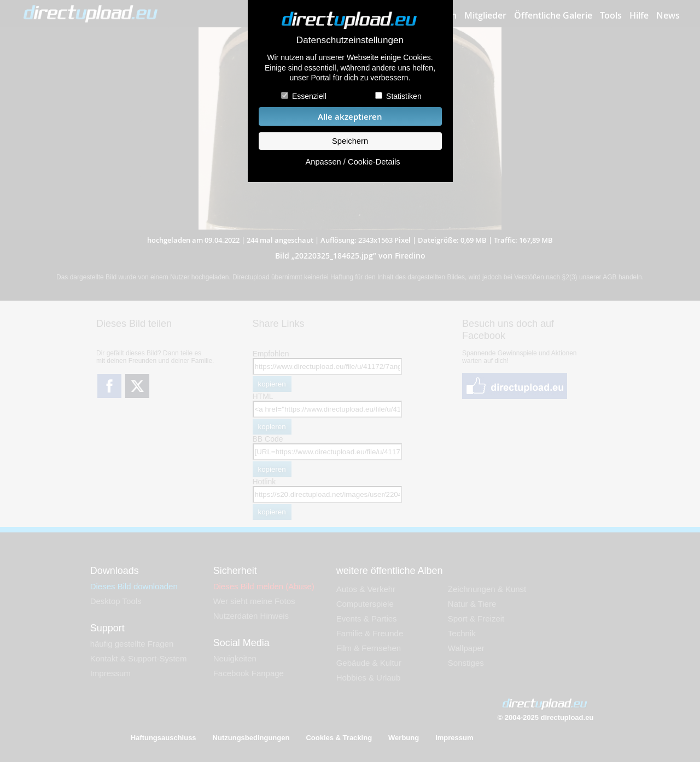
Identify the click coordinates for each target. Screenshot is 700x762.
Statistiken (404, 96)
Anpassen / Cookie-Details (352, 162)
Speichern (350, 141)
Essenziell (309, 96)
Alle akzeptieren (350, 117)
